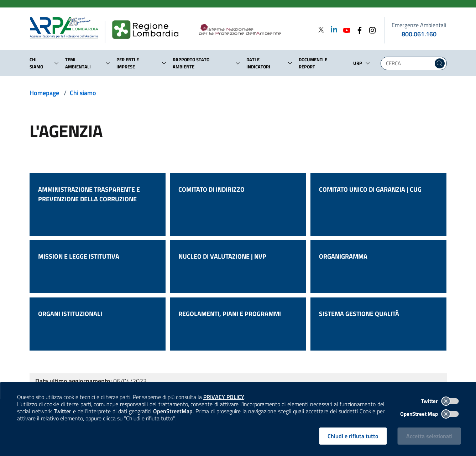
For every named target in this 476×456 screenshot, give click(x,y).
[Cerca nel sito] (440, 63)
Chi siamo (83, 93)
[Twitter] (321, 29)
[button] (57, 63)
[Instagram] (370, 29)
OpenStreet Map (430, 414)
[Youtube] (345, 29)
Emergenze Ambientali (419, 25)
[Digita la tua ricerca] (409, 63)
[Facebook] (357, 29)
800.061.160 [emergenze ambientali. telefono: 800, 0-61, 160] (419, 34)
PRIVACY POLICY (224, 397)
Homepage (44, 93)
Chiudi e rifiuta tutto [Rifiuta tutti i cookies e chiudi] (353, 436)
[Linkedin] (332, 29)
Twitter (440, 401)
